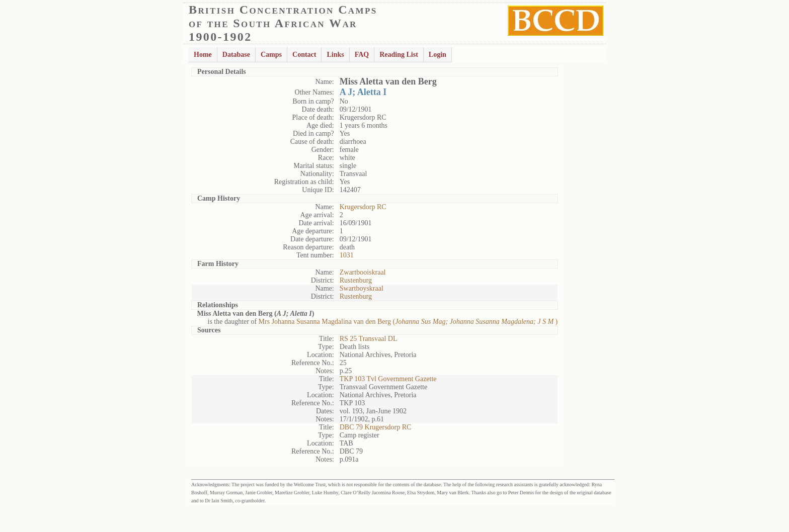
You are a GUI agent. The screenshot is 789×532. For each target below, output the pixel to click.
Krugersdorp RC (363, 207)
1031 (347, 255)
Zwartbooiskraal (363, 272)
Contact (304, 55)
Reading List (399, 55)
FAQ (362, 55)
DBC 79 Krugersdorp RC (376, 427)
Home (203, 55)
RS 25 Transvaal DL (369, 339)
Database (236, 55)
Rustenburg (356, 280)
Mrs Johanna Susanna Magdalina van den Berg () (408, 322)
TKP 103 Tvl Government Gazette (388, 379)
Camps (271, 55)
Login (438, 55)
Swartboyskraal (362, 288)
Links (335, 55)
